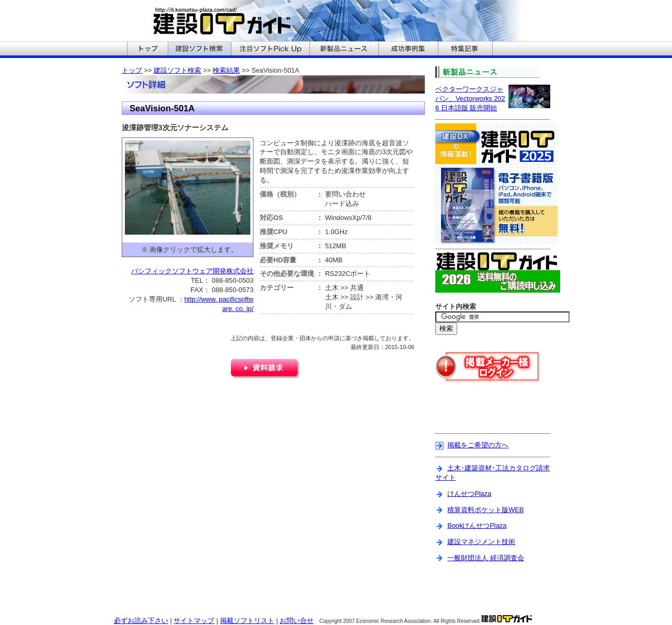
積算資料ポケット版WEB (485, 510)
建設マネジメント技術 (481, 542)
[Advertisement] (496, 414)
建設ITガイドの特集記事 (465, 50)
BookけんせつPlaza (477, 525)
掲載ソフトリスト (247, 621)
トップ (132, 70)
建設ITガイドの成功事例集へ (408, 50)
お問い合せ (297, 621)
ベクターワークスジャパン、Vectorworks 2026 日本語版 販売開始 (470, 99)
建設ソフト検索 (177, 70)
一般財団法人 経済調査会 (486, 558)
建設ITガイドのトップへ (147, 50)
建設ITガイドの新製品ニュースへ (344, 50)
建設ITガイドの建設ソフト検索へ (199, 50)
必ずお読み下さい (141, 621)
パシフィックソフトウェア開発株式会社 (192, 271)
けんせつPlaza (469, 494)
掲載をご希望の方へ (478, 445)
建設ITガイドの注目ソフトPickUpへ (270, 50)
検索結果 (226, 70)
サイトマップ (194, 621)
